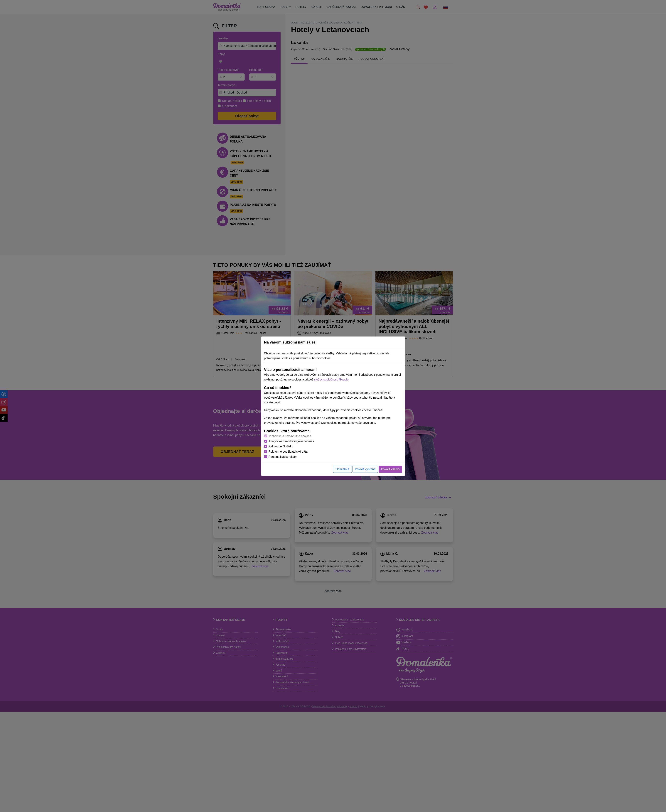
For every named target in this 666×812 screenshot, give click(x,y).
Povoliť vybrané (365, 469)
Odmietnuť (342, 469)
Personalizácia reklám (283, 457)
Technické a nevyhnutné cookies (290, 436)
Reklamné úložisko (281, 446)
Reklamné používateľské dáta (288, 452)
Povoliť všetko (390, 469)
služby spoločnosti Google (331, 379)
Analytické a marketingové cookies (291, 441)
